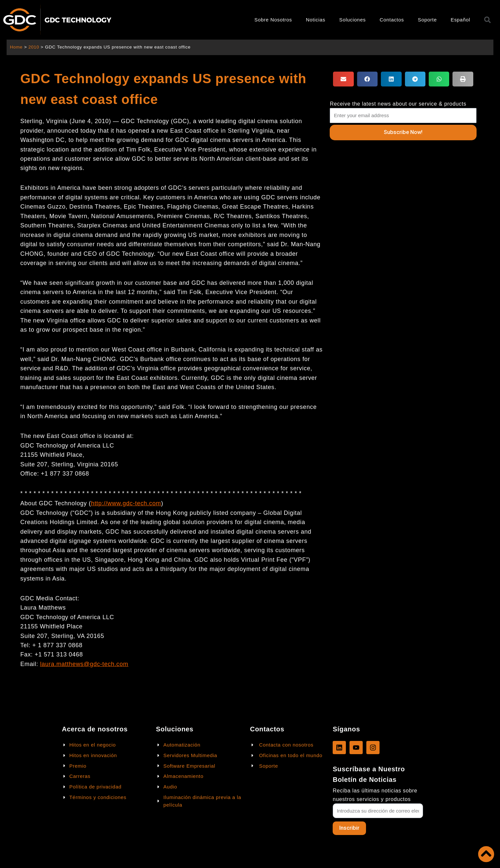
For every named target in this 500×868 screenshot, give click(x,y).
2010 (34, 47)
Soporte (427, 20)
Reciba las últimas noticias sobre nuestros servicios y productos (375, 795)
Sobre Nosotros (273, 20)
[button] (343, 79)
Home (16, 47)
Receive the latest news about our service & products (398, 104)
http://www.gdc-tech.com (126, 503)
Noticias (316, 20)
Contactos (392, 20)
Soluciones (352, 20)
